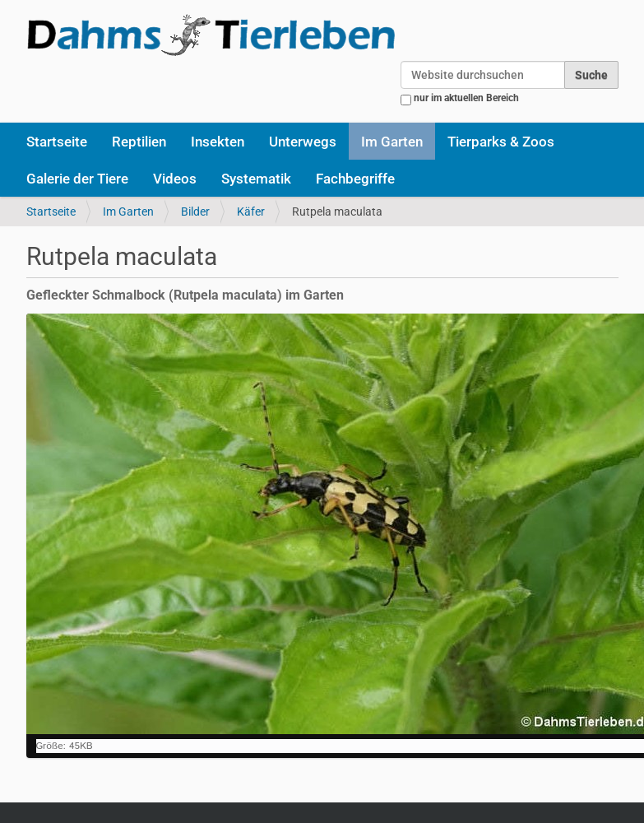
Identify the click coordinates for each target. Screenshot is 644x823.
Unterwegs (303, 142)
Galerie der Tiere (77, 179)
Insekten (218, 142)
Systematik (256, 179)
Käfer (251, 212)
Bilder (195, 212)
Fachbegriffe (355, 179)
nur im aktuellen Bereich (466, 98)
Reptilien (139, 142)
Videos (175, 179)
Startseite (57, 142)
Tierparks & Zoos (501, 142)
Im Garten (392, 142)
